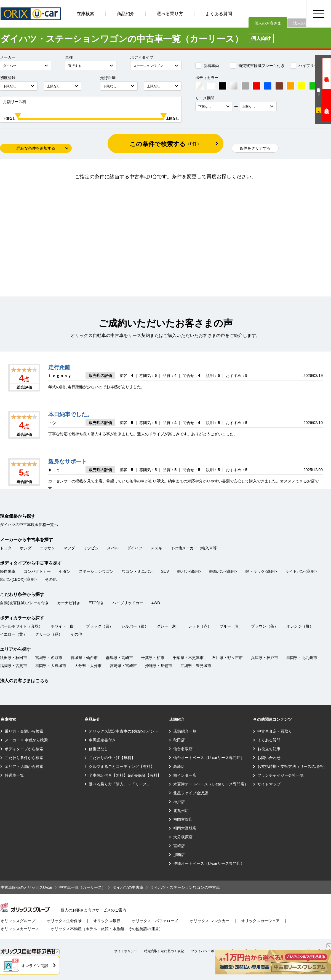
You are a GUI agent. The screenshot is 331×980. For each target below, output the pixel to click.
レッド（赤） (200, 626)
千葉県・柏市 (153, 658)
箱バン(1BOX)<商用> (18, 579)
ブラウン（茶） (265, 626)
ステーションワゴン (96, 571)
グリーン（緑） (49, 634)
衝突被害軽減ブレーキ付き (257, 66)
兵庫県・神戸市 (265, 658)
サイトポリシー (126, 951)
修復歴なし (98, 749)
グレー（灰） (168, 626)
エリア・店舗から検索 (24, 766)
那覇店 (179, 855)
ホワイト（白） (64, 626)
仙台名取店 (183, 749)
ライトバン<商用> (301, 571)
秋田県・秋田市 (14, 658)
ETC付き (96, 603)
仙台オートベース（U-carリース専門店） (209, 758)
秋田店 (179, 740)
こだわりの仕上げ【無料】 (112, 758)
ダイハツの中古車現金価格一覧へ (29, 525)
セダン (65, 571)
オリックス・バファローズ (155, 921)
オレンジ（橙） (300, 626)
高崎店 (179, 766)
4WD (156, 603)
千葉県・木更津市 (188, 658)
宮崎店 (179, 846)
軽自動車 (8, 571)
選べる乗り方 (170, 14)
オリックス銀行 (107, 921)
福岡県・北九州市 (302, 658)
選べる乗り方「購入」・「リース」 (120, 784)
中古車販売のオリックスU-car (26, 887)
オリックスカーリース (20, 929)
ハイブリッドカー (310, 66)
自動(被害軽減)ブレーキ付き (24, 603)
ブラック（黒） (100, 626)
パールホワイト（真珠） (21, 626)
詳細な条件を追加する (36, 148)
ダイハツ (135, 548)
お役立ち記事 (269, 749)
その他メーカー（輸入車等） (196, 548)
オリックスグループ (18, 921)
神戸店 (179, 802)
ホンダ (26, 548)
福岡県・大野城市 (51, 666)
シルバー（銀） (135, 626)
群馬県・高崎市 (119, 658)
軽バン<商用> (189, 571)
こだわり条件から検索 (24, 758)
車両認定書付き (102, 740)
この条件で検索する (165, 144)
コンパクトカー (37, 571)
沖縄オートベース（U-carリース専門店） (209, 863)
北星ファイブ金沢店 (191, 793)
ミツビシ (91, 548)
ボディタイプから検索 (24, 749)
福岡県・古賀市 (14, 666)
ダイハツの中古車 (128, 887)
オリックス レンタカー (210, 921)
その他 (51, 579)
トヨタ (6, 548)
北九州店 (181, 811)
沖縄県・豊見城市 (196, 666)
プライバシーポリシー (207, 951)
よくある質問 (219, 14)
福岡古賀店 (183, 819)
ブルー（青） (231, 626)
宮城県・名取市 (49, 658)
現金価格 (327, 74)
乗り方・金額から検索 (24, 731)
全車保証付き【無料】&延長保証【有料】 (125, 775)
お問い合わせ (269, 758)
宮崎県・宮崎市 (123, 666)
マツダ (69, 548)
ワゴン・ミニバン (137, 571)
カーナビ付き (69, 603)
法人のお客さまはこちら (24, 681)
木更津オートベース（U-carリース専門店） (211, 784)
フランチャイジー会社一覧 (281, 775)
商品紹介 (126, 14)
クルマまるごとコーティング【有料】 (122, 766)
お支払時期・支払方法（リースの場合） (292, 766)
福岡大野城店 (185, 828)
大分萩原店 (183, 837)
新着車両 (207, 66)
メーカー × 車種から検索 (26, 740)
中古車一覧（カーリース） (82, 887)
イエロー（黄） (14, 634)
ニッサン (47, 548)
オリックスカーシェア (260, 921)
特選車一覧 (14, 775)
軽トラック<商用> (261, 571)
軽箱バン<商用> (223, 571)
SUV (165, 571)
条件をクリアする (255, 148)
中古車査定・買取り (275, 731)
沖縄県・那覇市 (159, 666)
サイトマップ (269, 784)
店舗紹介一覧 (185, 731)
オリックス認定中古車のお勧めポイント (124, 731)
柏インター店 (185, 775)
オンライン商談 (35, 966)
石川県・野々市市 (227, 658)
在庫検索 (86, 14)
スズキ (156, 548)
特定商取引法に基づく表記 (164, 951)
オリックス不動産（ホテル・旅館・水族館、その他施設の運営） (107, 929)
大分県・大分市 (88, 666)
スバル (113, 548)
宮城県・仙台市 (84, 658)
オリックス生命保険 (64, 921)
